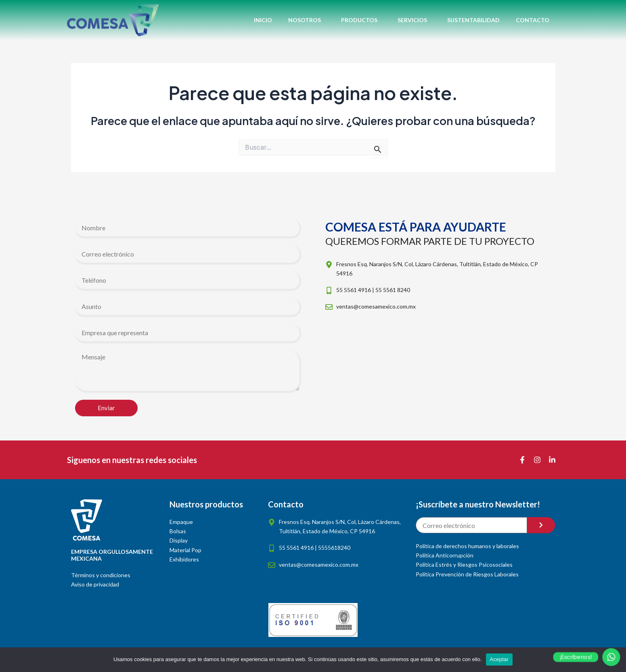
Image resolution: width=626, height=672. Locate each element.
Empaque (181, 522)
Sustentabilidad (473, 20)
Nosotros (307, 20)
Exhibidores (184, 559)
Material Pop (185, 550)
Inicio (263, 20)
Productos (361, 20)
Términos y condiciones (101, 575)
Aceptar (499, 659)
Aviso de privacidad (95, 584)
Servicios (414, 20)
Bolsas (178, 531)
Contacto (533, 20)
